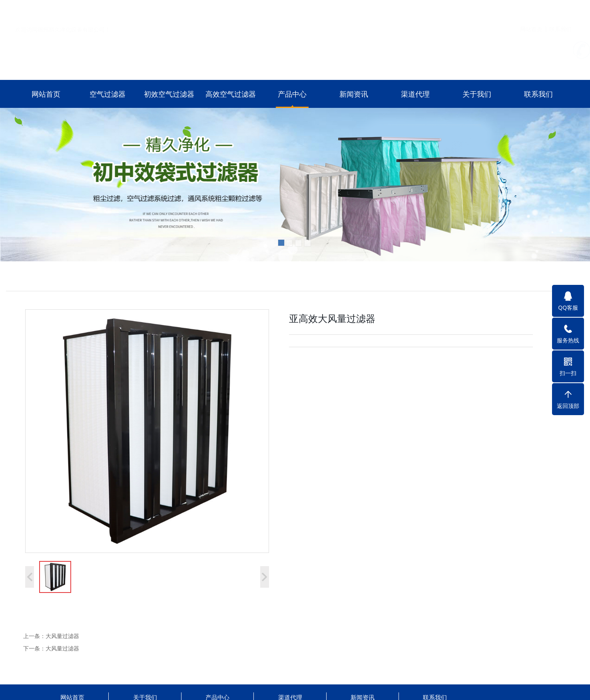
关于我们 (477, 94)
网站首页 (531, 9)
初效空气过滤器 (169, 94)
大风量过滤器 (62, 636)
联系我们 (560, 9)
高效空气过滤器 (231, 94)
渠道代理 (415, 94)
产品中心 (292, 94)
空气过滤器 (108, 94)
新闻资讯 (354, 94)
